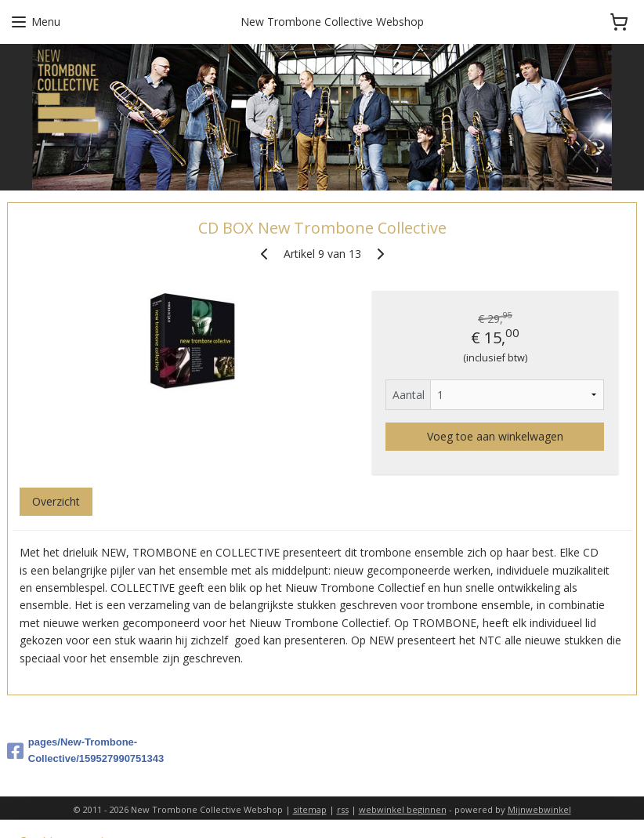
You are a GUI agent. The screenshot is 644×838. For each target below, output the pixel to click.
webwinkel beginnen (403, 809)
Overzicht (56, 501)
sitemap (310, 809)
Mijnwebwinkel (539, 809)
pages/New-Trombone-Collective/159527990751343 (85, 750)
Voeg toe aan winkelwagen (495, 436)
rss (343, 809)
